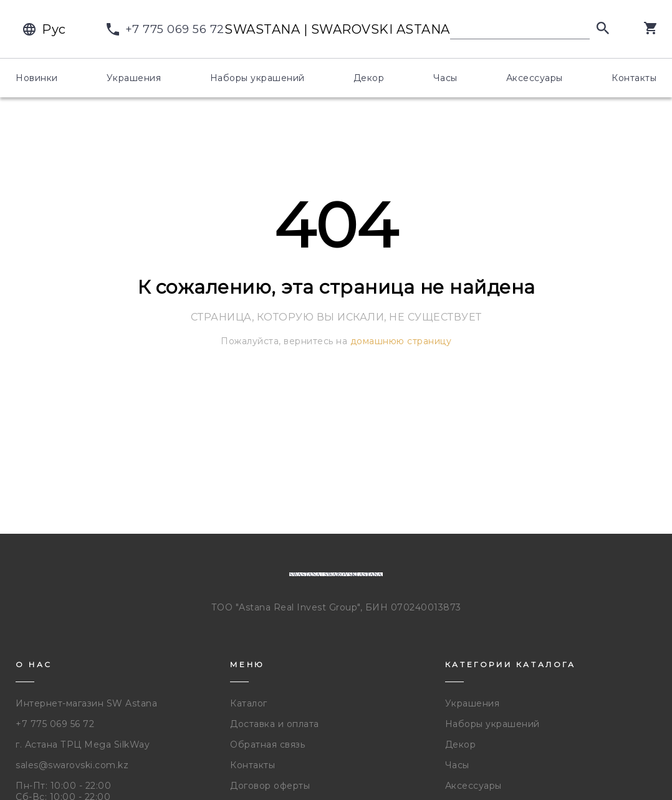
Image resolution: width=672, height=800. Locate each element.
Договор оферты (270, 786)
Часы (445, 78)
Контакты (634, 78)
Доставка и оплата (275, 724)
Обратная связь (267, 745)
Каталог (249, 703)
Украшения (134, 78)
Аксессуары (535, 78)
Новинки (37, 78)
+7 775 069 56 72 (55, 724)
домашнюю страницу (401, 341)
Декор (369, 78)
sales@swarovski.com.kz (72, 765)
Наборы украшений (257, 78)
